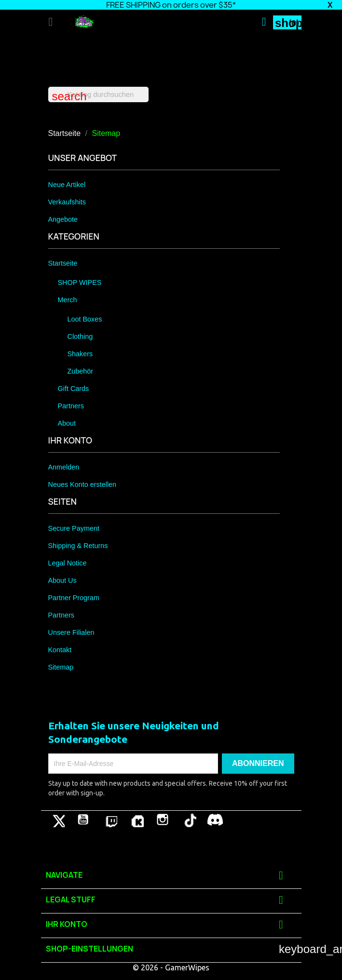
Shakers (80, 354)
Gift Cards (74, 389)
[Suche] (98, 94)
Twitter (57, 819)
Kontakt (60, 650)
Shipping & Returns (78, 546)
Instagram (163, 819)
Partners (71, 406)
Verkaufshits (67, 202)
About (67, 423)
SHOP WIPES (80, 282)
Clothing (80, 336)
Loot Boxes (85, 319)
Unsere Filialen (71, 632)
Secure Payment (74, 528)
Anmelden (64, 467)
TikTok (189, 819)
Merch (68, 300)
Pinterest (109, 819)
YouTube (83, 819)
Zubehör (81, 371)
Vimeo (136, 819)
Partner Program (74, 598)
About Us (62, 580)
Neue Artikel (67, 185)
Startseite (63, 263)
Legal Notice (68, 563)
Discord (215, 819)
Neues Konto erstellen (82, 484)
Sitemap (61, 667)
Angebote (63, 219)
